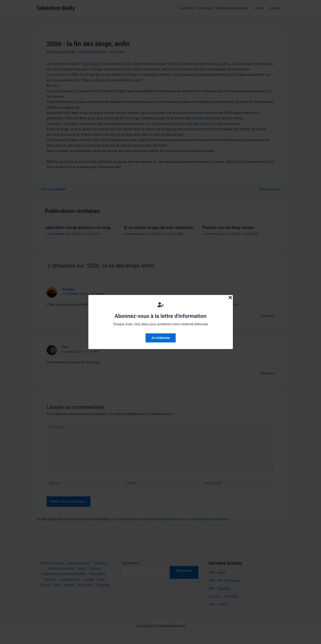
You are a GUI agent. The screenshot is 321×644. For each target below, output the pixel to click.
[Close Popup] (230, 298)
